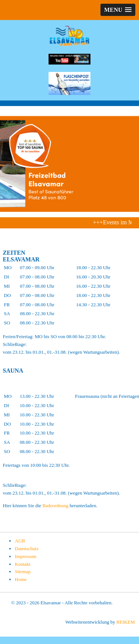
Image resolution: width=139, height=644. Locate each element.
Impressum (26, 556)
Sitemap (23, 572)
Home (21, 579)
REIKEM (126, 622)
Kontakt (23, 564)
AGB (20, 541)
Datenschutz (27, 549)
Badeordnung (56, 506)
